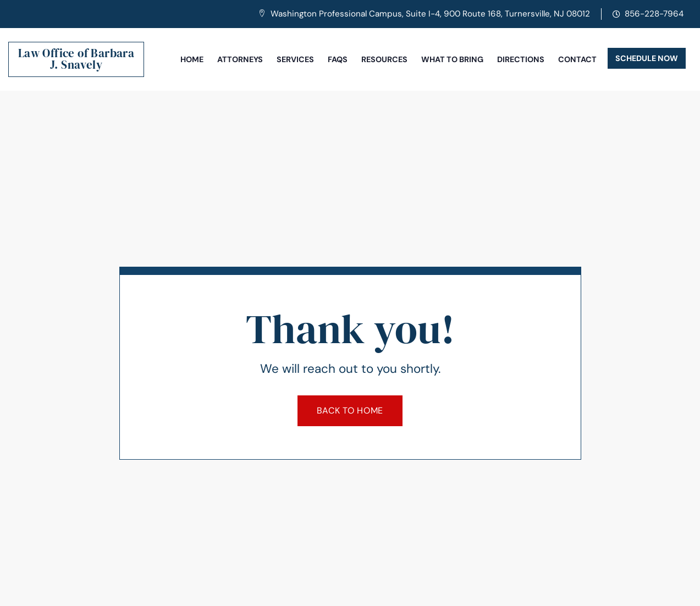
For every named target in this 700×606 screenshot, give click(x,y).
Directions (521, 59)
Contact (577, 59)
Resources (384, 59)
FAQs (338, 59)
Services (295, 59)
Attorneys (240, 59)
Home (192, 59)
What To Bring (452, 59)
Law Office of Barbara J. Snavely (76, 59)
